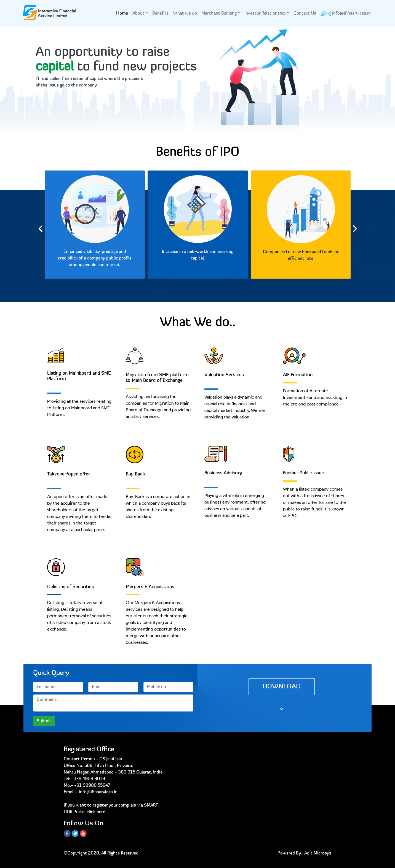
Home (123, 13)
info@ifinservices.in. (99, 792)
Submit (44, 721)
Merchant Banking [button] (219, 13)
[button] (30, 87)
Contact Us (305, 13)
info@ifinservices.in (346, 13)
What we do (185, 13)
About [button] (138, 13)
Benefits (160, 13)
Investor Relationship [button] (265, 13)
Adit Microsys (318, 853)
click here (96, 812)
